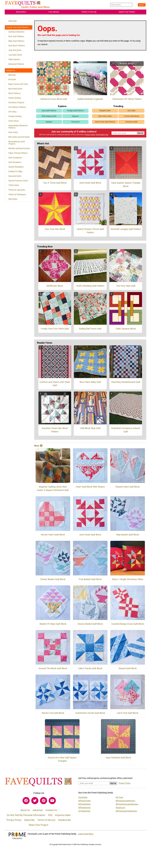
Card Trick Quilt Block (128, 714)
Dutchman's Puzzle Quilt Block (90, 714)
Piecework (75, 123)
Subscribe (13, 22)
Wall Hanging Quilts (49, 118)
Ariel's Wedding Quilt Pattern (90, 287)
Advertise (38, 812)
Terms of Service (46, 821)
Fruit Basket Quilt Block (90, 581)
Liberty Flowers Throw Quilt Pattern (90, 232)
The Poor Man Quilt (126, 287)
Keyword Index (63, 817)
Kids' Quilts (13, 134)
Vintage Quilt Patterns (75, 112)
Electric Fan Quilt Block (53, 714)
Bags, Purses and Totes (18, 85)
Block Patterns (14, 95)
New (38, 447)
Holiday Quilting (15, 118)
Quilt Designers (15, 164)
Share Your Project (39, 826)
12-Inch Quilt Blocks (131, 118)
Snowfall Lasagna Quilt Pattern (126, 230)
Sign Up (140, 134)
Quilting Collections (16, 33)
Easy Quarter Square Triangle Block (126, 186)
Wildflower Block (55, 287)
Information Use (102, 136)
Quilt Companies (15, 159)
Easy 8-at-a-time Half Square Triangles (62, 761)
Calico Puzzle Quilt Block (90, 670)
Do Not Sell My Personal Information (26, 817)
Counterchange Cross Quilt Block (128, 625)
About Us (25, 812)
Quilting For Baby (15, 173)
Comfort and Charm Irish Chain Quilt (55, 385)
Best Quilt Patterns (16, 38)
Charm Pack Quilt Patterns (105, 123)
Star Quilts (131, 112)
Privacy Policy (90, 136)
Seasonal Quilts (15, 177)
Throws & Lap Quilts (17, 191)
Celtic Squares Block (126, 330)
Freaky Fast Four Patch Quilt (55, 330)
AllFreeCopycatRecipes (125, 802)
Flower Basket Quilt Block (53, 581)
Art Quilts (12, 81)
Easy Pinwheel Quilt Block (118, 759)
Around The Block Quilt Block (53, 670)
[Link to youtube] (52, 802)
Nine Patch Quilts (105, 118)
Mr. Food (119, 799)
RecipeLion (120, 809)
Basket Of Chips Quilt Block (53, 625)
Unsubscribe (65, 821)
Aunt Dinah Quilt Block (90, 184)
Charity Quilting (15, 99)
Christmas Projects (16, 104)
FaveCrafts (83, 799)
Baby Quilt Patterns (16, 42)
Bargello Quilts (105, 112)
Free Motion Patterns (17, 108)
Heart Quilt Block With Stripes (90, 488)
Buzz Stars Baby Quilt (90, 383)
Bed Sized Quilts (15, 90)
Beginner (75, 118)
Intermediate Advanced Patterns (18, 128)
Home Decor (14, 122)
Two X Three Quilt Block (55, 184)
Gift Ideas (12, 113)
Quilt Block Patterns (17, 47)
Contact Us (51, 812)
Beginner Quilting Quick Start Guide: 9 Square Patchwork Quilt (53, 490)
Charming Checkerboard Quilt (126, 383)
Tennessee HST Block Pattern (127, 100)
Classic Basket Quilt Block (90, 625)
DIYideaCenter (84, 812)
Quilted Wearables (16, 168)
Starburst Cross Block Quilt (54, 100)
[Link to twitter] (35, 802)
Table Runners (14, 61)
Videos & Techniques (17, 196)
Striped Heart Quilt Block (128, 488)
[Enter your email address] (94, 785)
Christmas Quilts (131, 123)
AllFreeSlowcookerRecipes (127, 806)
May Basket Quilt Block (128, 536)
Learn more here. (86, 835)
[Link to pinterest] (44, 802)
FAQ (50, 817)
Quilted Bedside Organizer (90, 100)
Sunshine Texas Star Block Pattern (55, 431)
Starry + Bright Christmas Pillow (128, 581)
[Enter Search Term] (121, 5)
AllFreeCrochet (84, 802)
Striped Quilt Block (128, 670)
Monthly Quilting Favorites (19, 150)
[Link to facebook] (26, 802)
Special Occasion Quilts (18, 182)
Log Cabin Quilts (15, 56)
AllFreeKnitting (84, 806)
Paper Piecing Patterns (18, 154)
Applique (12, 76)
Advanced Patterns (16, 65)
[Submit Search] (142, 6)
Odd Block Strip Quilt (90, 430)
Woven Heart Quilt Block (53, 536)
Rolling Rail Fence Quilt (90, 330)
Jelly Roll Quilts (15, 52)
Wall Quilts (13, 200)
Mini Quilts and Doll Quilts (19, 138)
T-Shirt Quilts (14, 187)
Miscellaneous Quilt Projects (17, 144)
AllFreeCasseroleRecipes (126, 812)
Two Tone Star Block (55, 230)
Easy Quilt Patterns (49, 112)
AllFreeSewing (84, 809)
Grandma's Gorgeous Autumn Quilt (126, 431)
